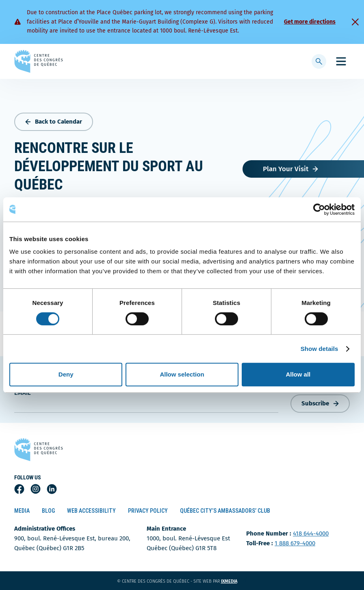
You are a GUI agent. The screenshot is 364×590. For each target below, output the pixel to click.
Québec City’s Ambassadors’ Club (225, 511)
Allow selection (182, 374)
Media (22, 511)
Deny (66, 374)
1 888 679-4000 (295, 543)
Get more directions (310, 22)
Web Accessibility (91, 511)
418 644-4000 (311, 533)
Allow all (298, 374)
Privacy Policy (148, 511)
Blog (48, 511)
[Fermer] (355, 22)
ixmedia (234, 581)
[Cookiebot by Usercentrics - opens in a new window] (319, 209)
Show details (320, 349)
